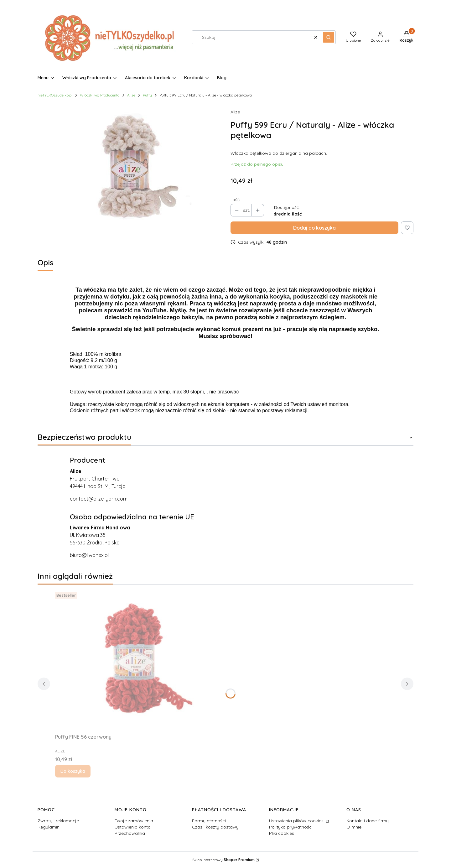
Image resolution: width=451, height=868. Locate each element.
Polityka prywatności (291, 827)
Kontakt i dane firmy (368, 821)
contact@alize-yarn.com (99, 499)
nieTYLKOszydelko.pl (55, 95)
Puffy (147, 95)
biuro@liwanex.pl (89, 555)
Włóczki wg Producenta (100, 95)
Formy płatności (209, 821)
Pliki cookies (282, 833)
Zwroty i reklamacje (58, 821)
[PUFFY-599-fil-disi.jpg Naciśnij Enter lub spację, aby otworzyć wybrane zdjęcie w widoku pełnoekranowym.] (129, 167)
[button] (329, 37)
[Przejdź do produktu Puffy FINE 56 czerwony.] (133, 660)
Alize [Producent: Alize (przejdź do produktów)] (235, 112)
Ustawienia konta (133, 827)
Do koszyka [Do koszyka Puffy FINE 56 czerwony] (73, 771)
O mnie (354, 827)
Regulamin (49, 827)
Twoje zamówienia (134, 821)
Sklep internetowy (223, 860)
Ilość (235, 200)
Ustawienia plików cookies (297, 821)
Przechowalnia (130, 833)
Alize (131, 95)
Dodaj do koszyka (314, 228)
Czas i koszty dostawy (215, 827)
